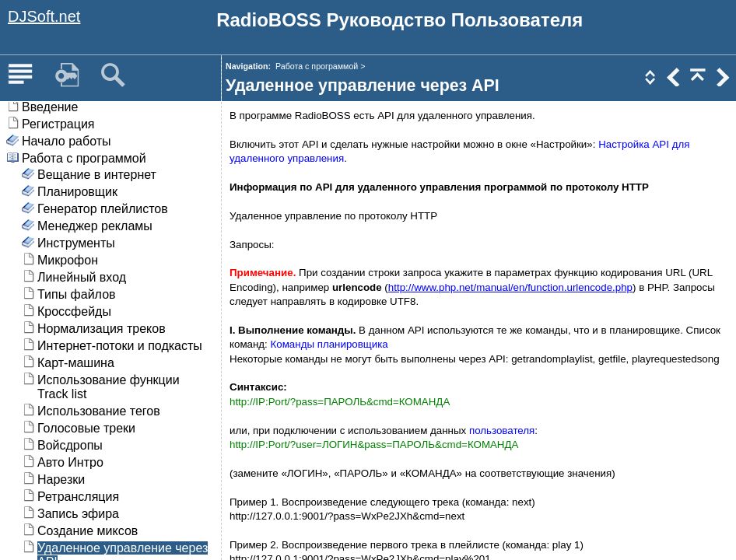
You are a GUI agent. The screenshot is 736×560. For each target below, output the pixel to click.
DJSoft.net (44, 16)
